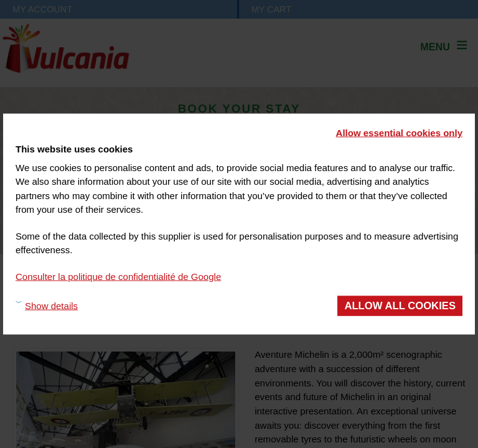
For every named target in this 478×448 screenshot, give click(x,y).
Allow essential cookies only (399, 133)
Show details (51, 305)
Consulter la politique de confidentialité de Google (118, 276)
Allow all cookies (400, 306)
